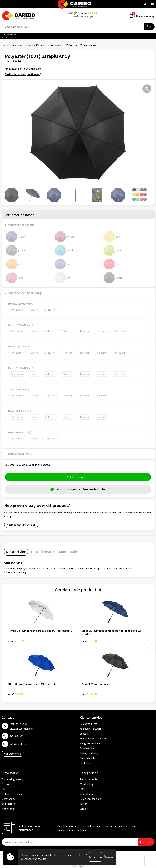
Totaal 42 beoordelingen (83, 16)
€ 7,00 (89, 641)
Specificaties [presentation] (69, 552)
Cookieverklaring (89, 748)
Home (5, 45)
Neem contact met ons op (21, 525)
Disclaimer (85, 763)
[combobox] (73, 27)
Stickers (84, 809)
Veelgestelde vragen (91, 743)
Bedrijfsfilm (8, 804)
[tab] (16, 552)
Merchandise (9, 799)
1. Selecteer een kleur (19, 225)
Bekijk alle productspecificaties (23, 74)
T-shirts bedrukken (12, 794)
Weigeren (109, 857)
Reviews (82, 13)
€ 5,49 (15, 694)
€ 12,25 (16, 641)
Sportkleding (87, 794)
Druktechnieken (88, 758)
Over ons (6, 784)
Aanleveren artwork (90, 729)
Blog (4, 789)
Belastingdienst (88, 724)
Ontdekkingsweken (12, 779)
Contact (84, 734)
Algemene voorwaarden (93, 738)
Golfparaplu (56, 45)
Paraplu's (41, 45)
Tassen (83, 804)
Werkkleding (87, 784)
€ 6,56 (89, 694)
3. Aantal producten (18, 454)
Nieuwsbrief (8, 809)
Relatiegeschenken (22, 45)
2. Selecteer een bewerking (23, 293)
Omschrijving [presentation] (16, 552)
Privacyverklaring (89, 753)
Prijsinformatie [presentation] (43, 552)
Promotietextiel (89, 779)
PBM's (83, 789)
